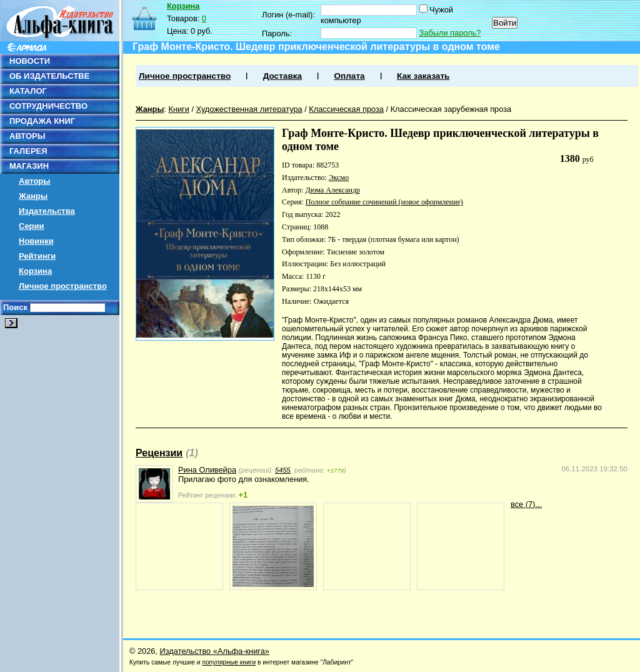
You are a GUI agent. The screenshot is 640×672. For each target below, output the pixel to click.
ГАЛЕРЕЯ (28, 151)
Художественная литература (249, 109)
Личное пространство (63, 286)
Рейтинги (37, 256)
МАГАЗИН (29, 166)
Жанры (33, 196)
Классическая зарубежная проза (451, 109)
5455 (283, 470)
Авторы (34, 181)
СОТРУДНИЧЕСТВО (48, 106)
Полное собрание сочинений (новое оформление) (384, 202)
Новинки (36, 241)
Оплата (349, 76)
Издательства (47, 211)
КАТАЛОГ (28, 91)
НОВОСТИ (30, 61)
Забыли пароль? (450, 33)
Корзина (35, 271)
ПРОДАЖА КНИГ (42, 121)
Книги (179, 109)
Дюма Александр (332, 190)
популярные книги (229, 662)
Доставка (282, 76)
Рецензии (159, 453)
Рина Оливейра (207, 470)
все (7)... (526, 504)
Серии (32, 226)
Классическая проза (346, 109)
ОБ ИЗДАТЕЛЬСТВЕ (49, 76)
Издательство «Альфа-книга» (215, 651)
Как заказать (423, 76)
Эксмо (339, 178)
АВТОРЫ (27, 136)
